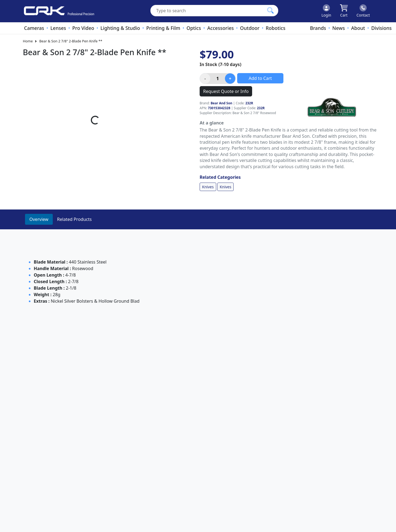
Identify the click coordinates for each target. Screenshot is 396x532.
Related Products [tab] (74, 219)
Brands (318, 28)
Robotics (276, 28)
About (358, 28)
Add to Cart (260, 78)
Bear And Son (221, 103)
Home (28, 41)
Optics (194, 28)
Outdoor (250, 28)
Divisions (381, 28)
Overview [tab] (39, 219)
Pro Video (83, 28)
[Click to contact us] (363, 11)
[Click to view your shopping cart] (344, 11)
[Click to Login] (326, 11)
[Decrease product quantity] (205, 79)
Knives (208, 187)
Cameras (34, 28)
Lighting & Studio (120, 28)
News (339, 28)
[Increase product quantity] (230, 79)
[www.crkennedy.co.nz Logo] (57, 11)
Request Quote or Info (226, 91)
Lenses (58, 28)
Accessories (221, 28)
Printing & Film (163, 28)
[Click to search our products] (270, 10)
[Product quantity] (218, 79)
